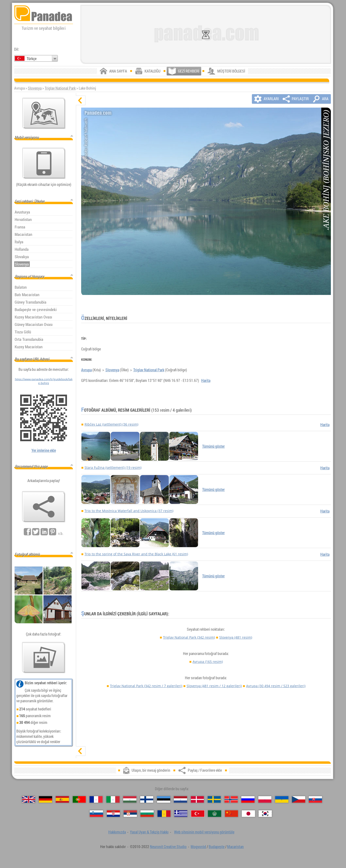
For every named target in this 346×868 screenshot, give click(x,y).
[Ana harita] (44, 113)
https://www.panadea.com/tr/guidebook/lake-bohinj (44, 381)
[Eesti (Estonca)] (164, 799)
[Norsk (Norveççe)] (231, 799)
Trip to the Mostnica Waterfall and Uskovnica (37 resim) (129, 511)
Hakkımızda (117, 832)
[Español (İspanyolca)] (62, 799)
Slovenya (35, 88)
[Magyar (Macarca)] (130, 799)
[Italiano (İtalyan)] (113, 799)
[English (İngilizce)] (29, 799)
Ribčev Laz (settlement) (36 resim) (111, 424)
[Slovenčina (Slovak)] (315, 799)
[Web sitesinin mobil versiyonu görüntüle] (44, 163)
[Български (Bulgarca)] (147, 814)
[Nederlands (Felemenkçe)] (180, 799)
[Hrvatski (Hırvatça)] (113, 814)
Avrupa (86, 370)
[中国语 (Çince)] (232, 814)
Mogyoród (198, 847)
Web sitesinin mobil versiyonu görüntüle (204, 832)
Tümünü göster (213, 446)
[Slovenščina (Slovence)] (96, 814)
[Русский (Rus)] (248, 799)
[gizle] (81, 100)
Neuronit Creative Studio (168, 847)
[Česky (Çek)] (299, 799)
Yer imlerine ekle (44, 450)
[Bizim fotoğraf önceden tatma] (44, 658)
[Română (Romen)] (164, 814)
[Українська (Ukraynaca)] (282, 799)
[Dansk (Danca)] (197, 799)
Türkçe (32, 59)
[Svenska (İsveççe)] (214, 799)
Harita (206, 380)
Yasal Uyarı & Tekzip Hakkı (149, 832)
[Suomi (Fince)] (147, 799)
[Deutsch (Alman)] (46, 799)
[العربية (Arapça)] (215, 814)
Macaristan (235, 847)
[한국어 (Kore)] (265, 814)
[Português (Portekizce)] (79, 799)
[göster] (81, 751)
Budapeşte (217, 847)
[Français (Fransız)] (96, 799)
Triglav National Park (60, 88)
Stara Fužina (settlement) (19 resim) (113, 468)
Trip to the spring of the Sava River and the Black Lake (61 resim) (136, 554)
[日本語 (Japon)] (248, 814)
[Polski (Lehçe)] (265, 799)
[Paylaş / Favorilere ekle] (44, 507)
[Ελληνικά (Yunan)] (181, 814)
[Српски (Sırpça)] (130, 814)
